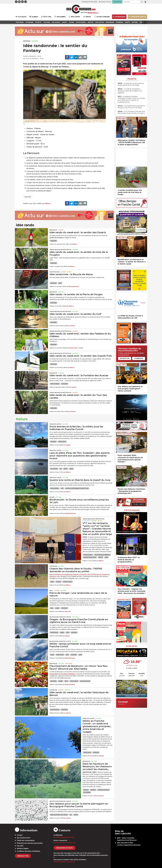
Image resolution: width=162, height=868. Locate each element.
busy (52, 608)
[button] (141, 2)
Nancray (27, 41)
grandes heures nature (90, 557)
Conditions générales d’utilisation (29, 851)
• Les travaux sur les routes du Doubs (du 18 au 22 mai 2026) (131, 84)
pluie (68, 632)
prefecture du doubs (103, 790)
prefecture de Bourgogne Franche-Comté (77, 488)
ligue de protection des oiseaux (59, 815)
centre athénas (55, 488)
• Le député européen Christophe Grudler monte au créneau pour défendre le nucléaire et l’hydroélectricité (131, 99)
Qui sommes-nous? (24, 838)
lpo (71, 815)
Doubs (52, 497)
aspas (52, 582)
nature (57, 608)
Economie (86, 521)
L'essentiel (132, 79)
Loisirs (61, 230)
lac (61, 469)
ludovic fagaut (74, 681)
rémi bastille (87, 792)
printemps (74, 632)
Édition (84, 12)
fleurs (66, 681)
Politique (69, 664)
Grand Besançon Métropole (60, 250)
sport (60, 283)
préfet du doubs (68, 582)
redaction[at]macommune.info (64, 837)
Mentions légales (23, 848)
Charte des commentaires (26, 840)
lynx (62, 488)
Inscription (125, 358)
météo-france (62, 442)
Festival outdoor (88, 555)
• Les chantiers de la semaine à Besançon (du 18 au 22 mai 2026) (131, 107)
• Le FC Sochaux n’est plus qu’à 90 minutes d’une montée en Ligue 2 (131, 112)
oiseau (76, 815)
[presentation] (118, 522)
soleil (80, 655)
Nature (35, 41)
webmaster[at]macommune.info (64, 862)
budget (61, 681)
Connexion (139, 358)
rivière (71, 469)
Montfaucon (54, 272)
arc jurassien (54, 469)
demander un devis (64, 848)
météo (52, 655)
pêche (66, 469)
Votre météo (132, 646)
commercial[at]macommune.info (65, 843)
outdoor (101, 557)
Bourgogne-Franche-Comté (60, 617)
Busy (51, 591)
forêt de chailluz (55, 384)
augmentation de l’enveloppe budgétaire (62, 674)
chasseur (93, 790)
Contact (20, 835)
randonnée (28, 197)
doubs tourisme (55, 710)
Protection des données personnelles (30, 843)
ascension (53, 442)
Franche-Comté (55, 424)
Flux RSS (20, 846)
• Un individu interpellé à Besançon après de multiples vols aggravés (130, 91)
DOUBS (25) (53, 566)
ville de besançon (85, 681)
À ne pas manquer (132, 510)
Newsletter (23, 856)
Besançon (53, 230)
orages (62, 632)
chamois (59, 582)
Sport (69, 272)
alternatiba (53, 681)
